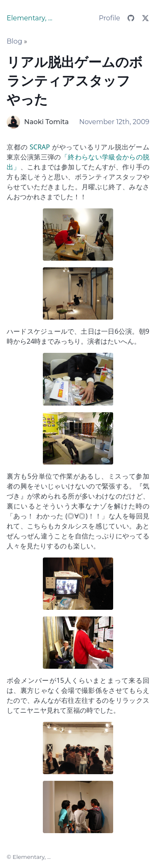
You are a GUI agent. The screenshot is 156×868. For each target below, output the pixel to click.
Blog (14, 41)
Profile (110, 18)
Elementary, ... (30, 18)
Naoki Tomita (46, 122)
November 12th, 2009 (114, 122)
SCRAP (40, 147)
